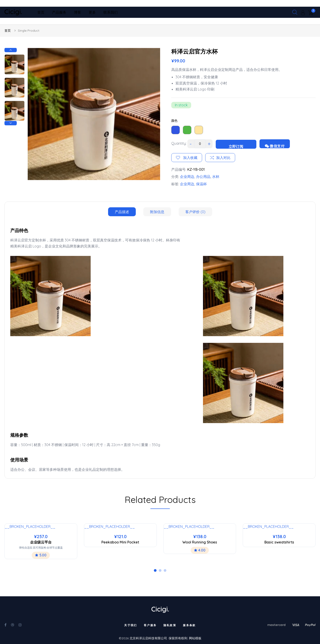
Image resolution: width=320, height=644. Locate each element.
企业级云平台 (41, 542)
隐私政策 (170, 625)
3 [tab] (165, 570)
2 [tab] (160, 570)
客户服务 (150, 625)
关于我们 (131, 625)
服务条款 (189, 625)
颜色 (174, 121)
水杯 (216, 177)
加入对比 (223, 158)
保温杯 (201, 184)
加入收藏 (190, 158)
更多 (92, 12)
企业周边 (187, 177)
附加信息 (157, 212)
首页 (41, 12)
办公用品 (203, 177)
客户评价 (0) (195, 212)
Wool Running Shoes (200, 542)
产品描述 (122, 212)
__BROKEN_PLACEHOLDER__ (30, 527)
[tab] (122, 212)
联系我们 (111, 12)
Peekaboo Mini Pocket (120, 542)
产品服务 (59, 12)
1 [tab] (155, 570)
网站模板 (195, 638)
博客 (77, 12)
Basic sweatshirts (279, 542)
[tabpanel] (41, 541)
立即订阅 (236, 146)
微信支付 (275, 146)
